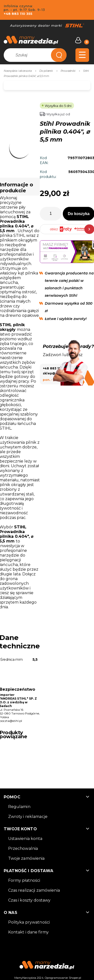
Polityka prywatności (29, 922)
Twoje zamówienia (26, 858)
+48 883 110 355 (18, 14)
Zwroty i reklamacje (28, 817)
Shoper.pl (75, 978)
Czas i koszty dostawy (29, 900)
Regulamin (19, 807)
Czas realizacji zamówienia (34, 890)
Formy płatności (24, 880)
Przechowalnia (23, 848)
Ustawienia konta (25, 839)
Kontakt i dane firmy (29, 932)
